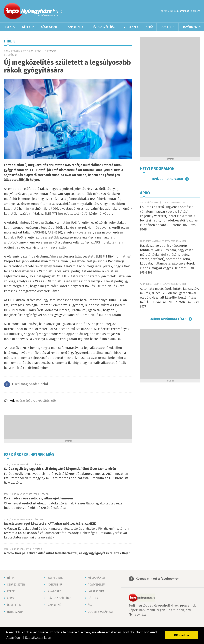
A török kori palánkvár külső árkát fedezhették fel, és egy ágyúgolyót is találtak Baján (67, 553)
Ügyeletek (168, 27)
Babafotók (55, 578)
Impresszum (96, 592)
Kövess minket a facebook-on (157, 579)
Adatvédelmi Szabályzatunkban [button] (29, 638)
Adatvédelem (96, 585)
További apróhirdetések (167, 319)
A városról (55, 592)
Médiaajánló (96, 578)
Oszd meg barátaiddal (30, 384)
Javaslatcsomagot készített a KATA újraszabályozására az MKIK (50, 524)
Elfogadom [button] (182, 635)
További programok (167, 179)
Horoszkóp (15, 612)
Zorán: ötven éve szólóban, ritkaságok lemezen (38, 499)
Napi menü (54, 605)
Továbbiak (190, 27)
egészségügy (25, 401)
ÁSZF (91, 605)
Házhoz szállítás (103, 27)
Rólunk (93, 598)
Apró (149, 27)
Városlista (61, 11)
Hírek (8, 27)
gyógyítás (42, 401)
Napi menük (75, 27)
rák (53, 401)
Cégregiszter (50, 27)
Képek (26, 27)
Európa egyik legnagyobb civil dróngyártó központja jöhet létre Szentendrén (60, 469)
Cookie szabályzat (100, 612)
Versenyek (131, 27)
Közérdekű (55, 585)
